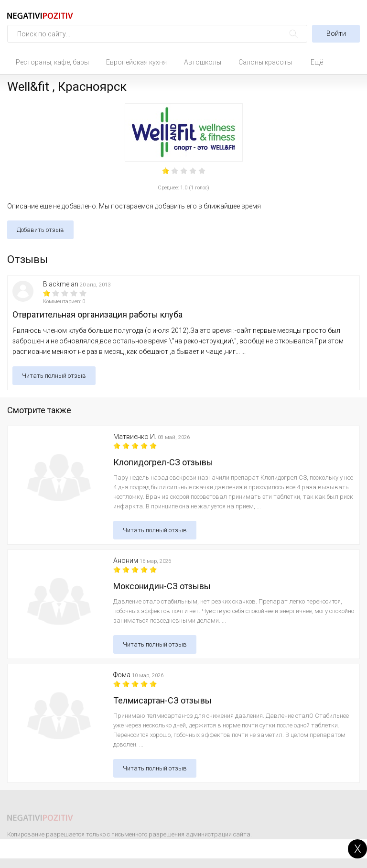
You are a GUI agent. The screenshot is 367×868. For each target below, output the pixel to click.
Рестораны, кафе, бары (52, 62)
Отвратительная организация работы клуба (97, 314)
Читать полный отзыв (54, 376)
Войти (336, 33)
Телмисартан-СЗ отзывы (162, 700)
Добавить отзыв (40, 230)
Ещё (317, 62)
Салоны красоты (265, 62)
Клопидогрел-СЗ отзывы (163, 462)
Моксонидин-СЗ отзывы (162, 586)
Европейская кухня (136, 62)
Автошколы (203, 62)
